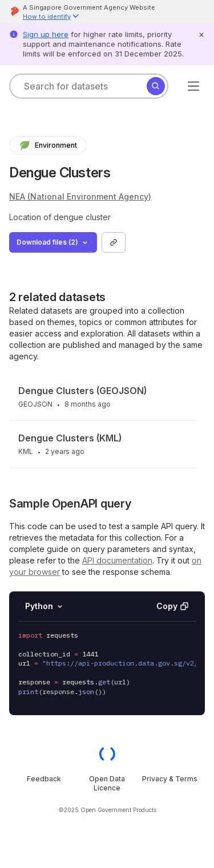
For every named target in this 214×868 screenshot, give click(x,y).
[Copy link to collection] (114, 242)
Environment (48, 145)
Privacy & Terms (170, 779)
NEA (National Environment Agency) (80, 196)
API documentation (117, 560)
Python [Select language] (45, 606)
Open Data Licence (107, 783)
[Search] (156, 86)
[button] (51, 17)
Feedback (44, 779)
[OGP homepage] (107, 754)
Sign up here (46, 34)
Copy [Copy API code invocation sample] (172, 606)
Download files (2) (53, 242)
